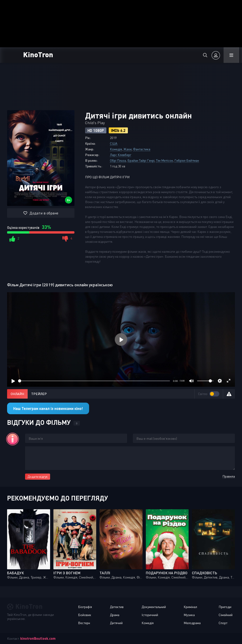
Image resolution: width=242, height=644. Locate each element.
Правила (229, 476)
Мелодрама (192, 623)
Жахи (127, 149)
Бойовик (85, 615)
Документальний (154, 607)
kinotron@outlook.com (38, 638)
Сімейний (226, 615)
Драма (115, 615)
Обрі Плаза (118, 160)
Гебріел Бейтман (187, 160)
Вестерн (84, 623)
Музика (189, 615)
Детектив (117, 607)
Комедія (116, 149)
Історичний (150, 615)
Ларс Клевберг (121, 155)
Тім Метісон (164, 160)
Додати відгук (38, 476)
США (114, 143)
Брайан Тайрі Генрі (141, 160)
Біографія (85, 607)
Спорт (223, 623)
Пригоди (225, 607)
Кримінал (190, 607)
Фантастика (142, 149)
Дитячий (116, 623)
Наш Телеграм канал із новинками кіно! (48, 408)
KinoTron (38, 54)
